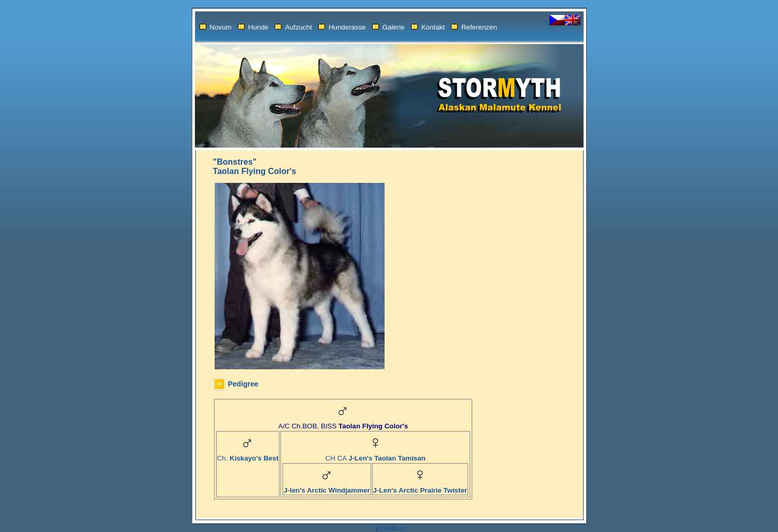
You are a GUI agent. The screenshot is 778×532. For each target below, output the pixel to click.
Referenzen (474, 27)
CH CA (376, 455)
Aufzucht (293, 27)
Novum (216, 27)
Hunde (253, 27)
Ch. (248, 455)
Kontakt (428, 27)
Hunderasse (342, 27)
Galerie (388, 27)
